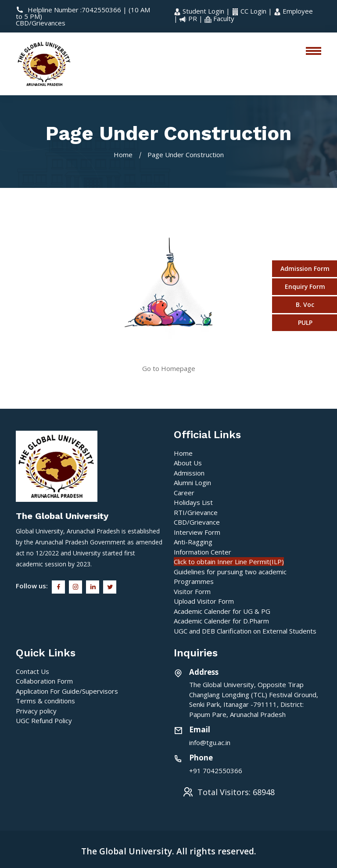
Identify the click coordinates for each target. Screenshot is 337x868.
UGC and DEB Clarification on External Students (245, 631)
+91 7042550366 (216, 771)
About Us (188, 463)
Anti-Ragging (193, 542)
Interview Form (197, 532)
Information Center (203, 552)
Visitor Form (192, 591)
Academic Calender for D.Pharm (221, 621)
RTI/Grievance (196, 512)
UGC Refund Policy (44, 720)
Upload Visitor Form (204, 601)
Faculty (219, 18)
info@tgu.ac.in (210, 742)
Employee (293, 11)
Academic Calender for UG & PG (222, 611)
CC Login (250, 11)
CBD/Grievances (41, 23)
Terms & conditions (45, 701)
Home (123, 155)
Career (184, 493)
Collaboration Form (44, 681)
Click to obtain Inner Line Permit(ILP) (229, 562)
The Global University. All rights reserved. (169, 851)
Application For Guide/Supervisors (67, 691)
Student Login (200, 11)
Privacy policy (36, 711)
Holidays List (193, 502)
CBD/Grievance (197, 522)
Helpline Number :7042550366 (69, 10)
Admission (189, 473)
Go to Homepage (169, 368)
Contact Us (32, 671)
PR (189, 18)
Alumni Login (192, 483)
